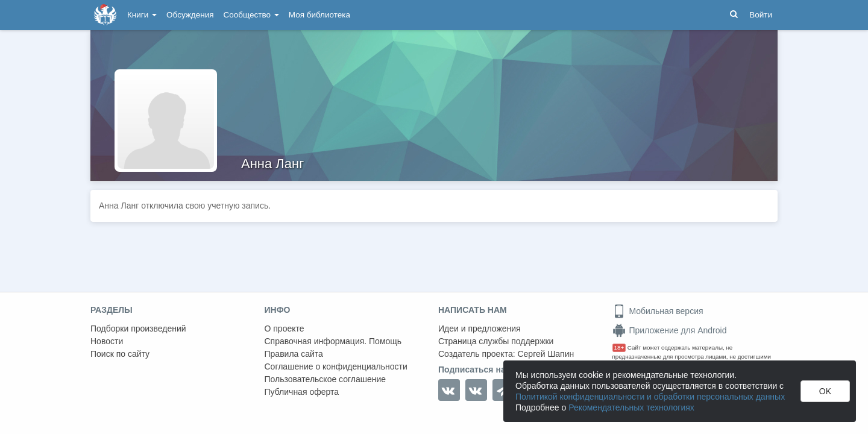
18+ (619, 348)
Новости (107, 341)
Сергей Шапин (546, 354)
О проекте (285, 329)
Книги (142, 15)
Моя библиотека (319, 15)
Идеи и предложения (480, 329)
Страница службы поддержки (496, 341)
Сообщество (251, 15)
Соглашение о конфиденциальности (336, 366)
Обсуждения (190, 15)
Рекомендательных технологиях (631, 407)
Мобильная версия (658, 311)
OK (825, 391)
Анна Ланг (272, 164)
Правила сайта (294, 354)
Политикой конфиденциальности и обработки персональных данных (650, 397)
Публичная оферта (302, 392)
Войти (761, 15)
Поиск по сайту (120, 354)
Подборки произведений (138, 329)
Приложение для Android (670, 330)
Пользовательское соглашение (325, 379)
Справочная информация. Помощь (333, 341)
